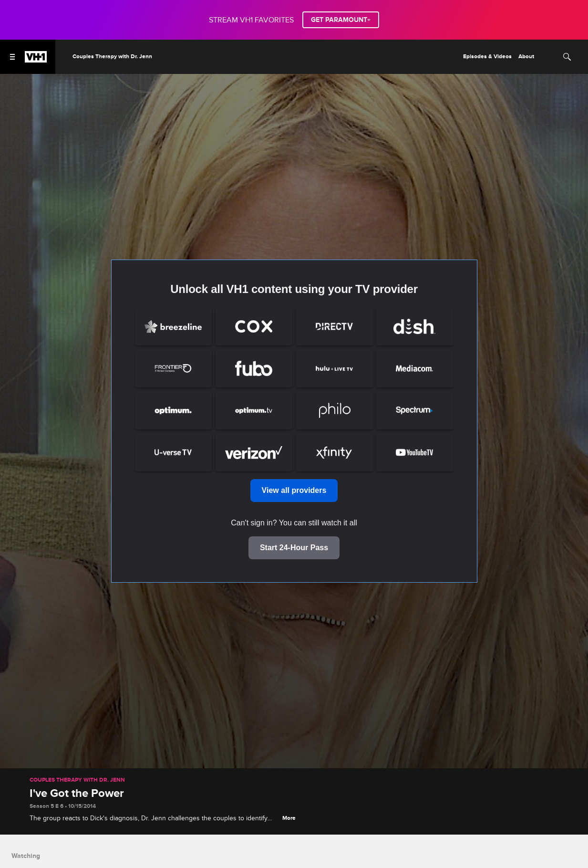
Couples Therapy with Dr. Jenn (77, 780)
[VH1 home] (36, 60)
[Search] (567, 57)
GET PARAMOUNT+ (341, 20)
